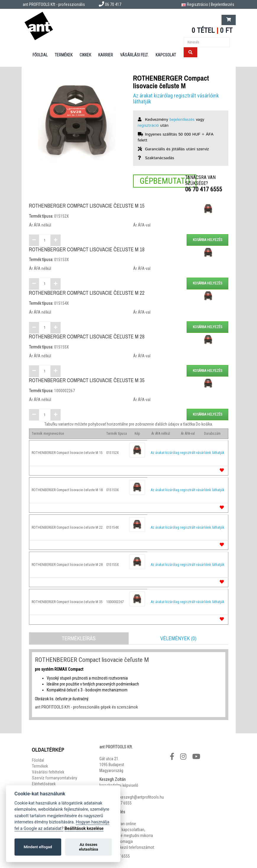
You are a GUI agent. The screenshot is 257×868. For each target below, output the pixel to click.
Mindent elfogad (38, 847)
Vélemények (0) (178, 638)
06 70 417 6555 (204, 189)
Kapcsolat (166, 55)
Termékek (64, 55)
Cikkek (85, 55)
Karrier (106, 55)
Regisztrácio (198, 4)
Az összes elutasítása (89, 847)
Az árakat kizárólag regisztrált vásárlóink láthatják (176, 98)
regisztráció (148, 126)
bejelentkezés (182, 120)
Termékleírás (79, 638)
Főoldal (40, 55)
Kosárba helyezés (207, 240)
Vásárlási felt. (134, 55)
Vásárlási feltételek (48, 772)
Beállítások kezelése (84, 829)
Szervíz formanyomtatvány (55, 778)
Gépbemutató (165, 181)
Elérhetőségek (44, 784)
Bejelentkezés (223, 4)
